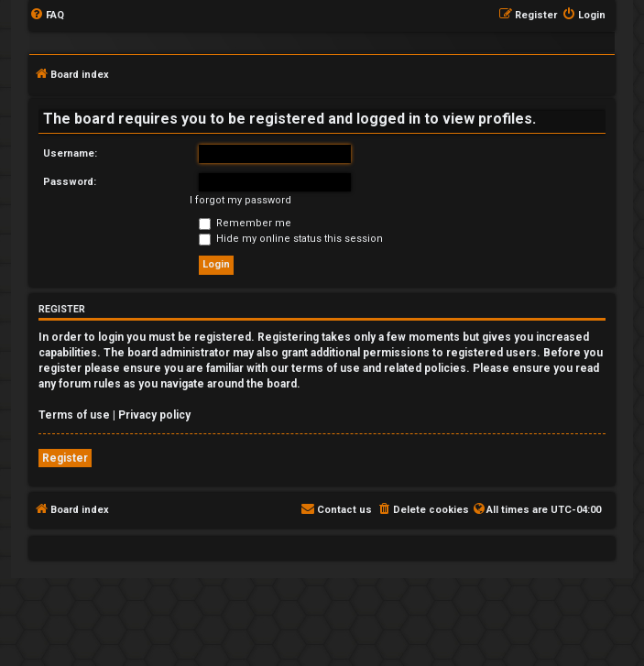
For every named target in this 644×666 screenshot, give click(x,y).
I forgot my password (240, 200)
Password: (70, 182)
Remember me (245, 223)
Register (65, 458)
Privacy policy (154, 415)
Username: (70, 153)
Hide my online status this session (291, 239)
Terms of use (74, 415)
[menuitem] (47, 16)
